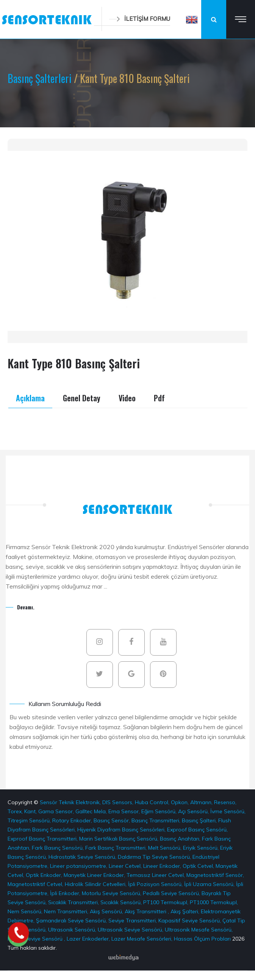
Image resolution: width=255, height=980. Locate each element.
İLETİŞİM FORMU (140, 19)
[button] (192, 19)
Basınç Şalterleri (41, 78)
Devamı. (26, 607)
